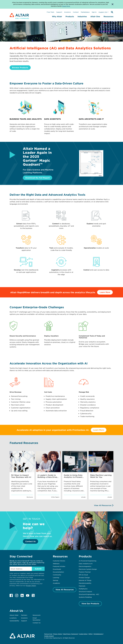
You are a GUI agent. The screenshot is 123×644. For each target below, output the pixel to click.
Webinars (56, 564)
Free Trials (50, 12)
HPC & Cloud (83, 575)
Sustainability (14, 621)
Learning (56, 578)
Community (57, 575)
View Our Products (90, 604)
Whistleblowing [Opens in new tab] (98, 634)
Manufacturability (85, 583)
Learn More (105, 292)
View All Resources (103, 505)
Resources (108, 16)
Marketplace (85, 12)
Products (70, 16)
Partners (24, 615)
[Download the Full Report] (91, 176)
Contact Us (31, 541)
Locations (13, 618)
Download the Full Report (38, 178)
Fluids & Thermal (85, 572)
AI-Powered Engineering (88, 561)
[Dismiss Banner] (113, 4)
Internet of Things (85, 580)
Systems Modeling (85, 597)
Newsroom (37, 615)
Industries (82, 16)
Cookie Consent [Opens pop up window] (49, 636)
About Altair (14, 615)
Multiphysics (83, 589)
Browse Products (20, 68)
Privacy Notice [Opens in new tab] (58, 634)
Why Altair (57, 16)
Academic (56, 583)
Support (59, 12)
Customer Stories (59, 561)
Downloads (57, 569)
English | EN (103, 12)
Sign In (94, 12)
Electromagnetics (85, 566)
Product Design (84, 578)
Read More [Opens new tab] (66, 6)
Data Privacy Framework (70, 634)
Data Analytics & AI (86, 564)
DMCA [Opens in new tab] (91, 634)
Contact (76, 12)
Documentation (58, 572)
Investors (68, 12)
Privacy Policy (31, 586)
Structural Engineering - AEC (89, 594)
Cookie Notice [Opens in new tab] (83, 634)
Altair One (95, 16)
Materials (82, 586)
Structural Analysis (85, 591)
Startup (55, 580)
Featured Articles (59, 566)
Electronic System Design (88, 569)
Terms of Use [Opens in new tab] (48, 634)
